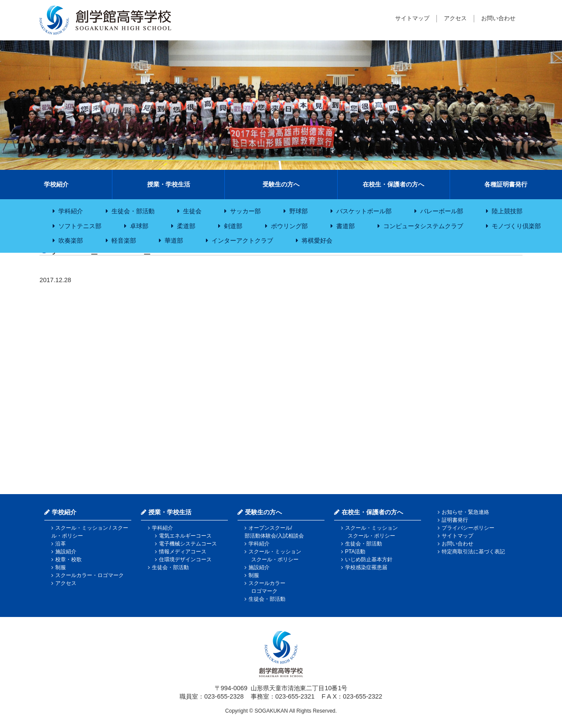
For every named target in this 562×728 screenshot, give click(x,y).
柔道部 (186, 226)
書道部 (346, 226)
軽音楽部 (124, 240)
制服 (61, 567)
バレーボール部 (442, 211)
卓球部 (139, 226)
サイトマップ (412, 18)
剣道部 (233, 226)
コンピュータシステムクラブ (423, 226)
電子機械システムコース (188, 544)
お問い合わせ (498, 18)
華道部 (174, 240)
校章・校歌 (68, 559)
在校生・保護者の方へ (393, 184)
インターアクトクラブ (242, 240)
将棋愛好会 (317, 240)
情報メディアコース (183, 552)
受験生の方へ (281, 184)
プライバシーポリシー (468, 528)
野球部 (299, 211)
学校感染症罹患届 (366, 567)
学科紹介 (71, 211)
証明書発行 (455, 520)
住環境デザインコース (185, 559)
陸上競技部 (507, 211)
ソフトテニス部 (80, 226)
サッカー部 (245, 211)
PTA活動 (355, 552)
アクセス (455, 18)
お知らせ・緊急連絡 (465, 512)
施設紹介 (66, 552)
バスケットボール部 (364, 211)
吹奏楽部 (71, 240)
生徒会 (192, 211)
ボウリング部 (289, 226)
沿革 (61, 544)
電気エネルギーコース (185, 536)
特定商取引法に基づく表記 (473, 552)
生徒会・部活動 (133, 211)
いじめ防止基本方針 (369, 559)
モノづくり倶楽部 (516, 226)
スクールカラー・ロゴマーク (90, 575)
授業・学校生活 (169, 184)
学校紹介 (56, 184)
